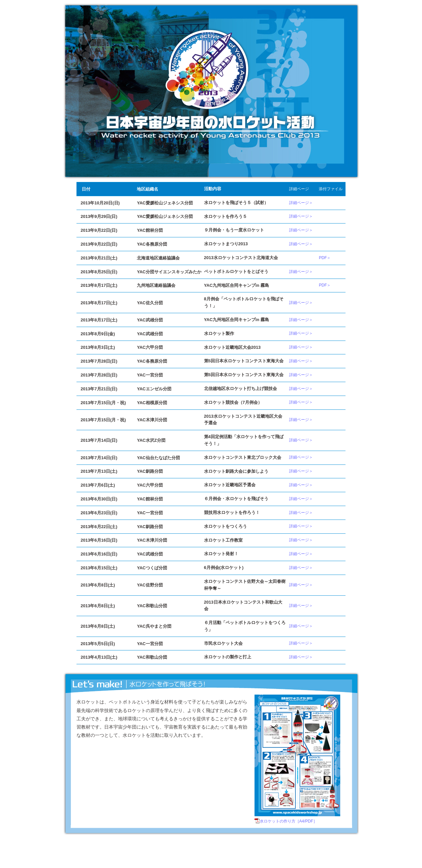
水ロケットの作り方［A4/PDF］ (288, 821)
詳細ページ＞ (301, 203)
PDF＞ (325, 258)
